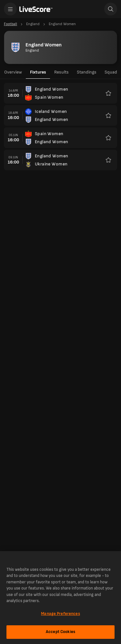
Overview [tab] (13, 72)
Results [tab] (61, 72)
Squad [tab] (111, 72)
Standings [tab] (87, 72)
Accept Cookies (60, 632)
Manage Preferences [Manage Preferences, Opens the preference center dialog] (60, 614)
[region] (60, 598)
